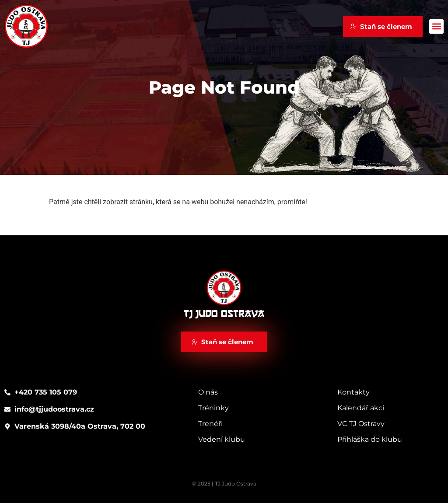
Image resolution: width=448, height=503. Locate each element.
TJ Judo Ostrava (224, 314)
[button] (436, 26)
